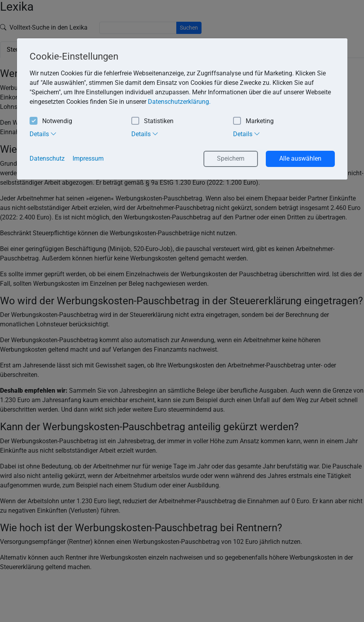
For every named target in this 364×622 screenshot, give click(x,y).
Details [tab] (43, 134)
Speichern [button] (231, 158)
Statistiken (152, 121)
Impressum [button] (88, 158)
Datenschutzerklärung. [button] (179, 102)
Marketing (253, 121)
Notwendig (51, 121)
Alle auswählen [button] (300, 158)
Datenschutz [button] (47, 158)
